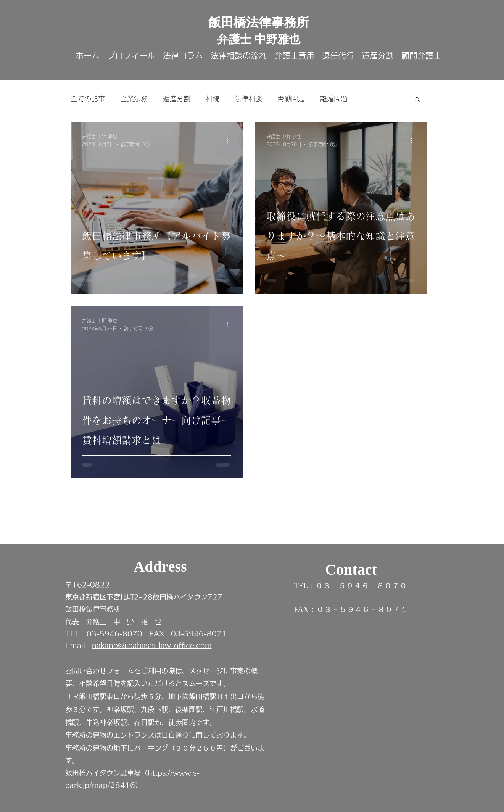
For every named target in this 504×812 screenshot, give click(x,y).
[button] (417, 100)
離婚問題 (334, 99)
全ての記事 (88, 99)
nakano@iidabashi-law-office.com (152, 645)
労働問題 (291, 99)
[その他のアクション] (230, 141)
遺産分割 (177, 99)
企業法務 (134, 99)
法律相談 (248, 99)
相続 (213, 99)
